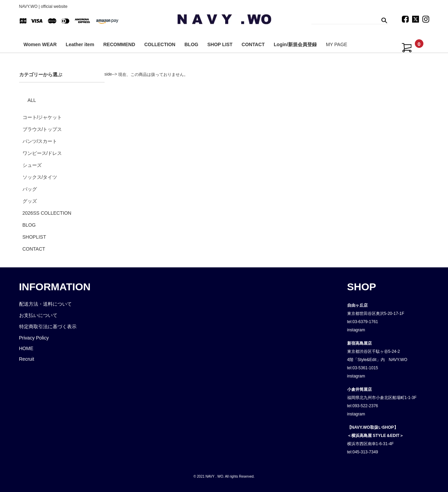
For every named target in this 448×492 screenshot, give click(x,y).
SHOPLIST (34, 237)
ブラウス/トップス (42, 129)
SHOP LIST (220, 44)
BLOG (191, 44)
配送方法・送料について (45, 304)
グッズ (30, 201)
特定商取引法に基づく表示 (48, 327)
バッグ (30, 189)
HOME (26, 348)
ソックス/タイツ (40, 177)
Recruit (27, 359)
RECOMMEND (119, 44)
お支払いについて (38, 315)
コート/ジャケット (42, 117)
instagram (356, 330)
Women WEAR (40, 44)
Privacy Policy (34, 338)
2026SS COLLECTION (47, 213)
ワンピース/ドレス (42, 153)
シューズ (32, 165)
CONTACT (253, 44)
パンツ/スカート (40, 141)
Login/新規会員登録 (295, 44)
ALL (32, 100)
